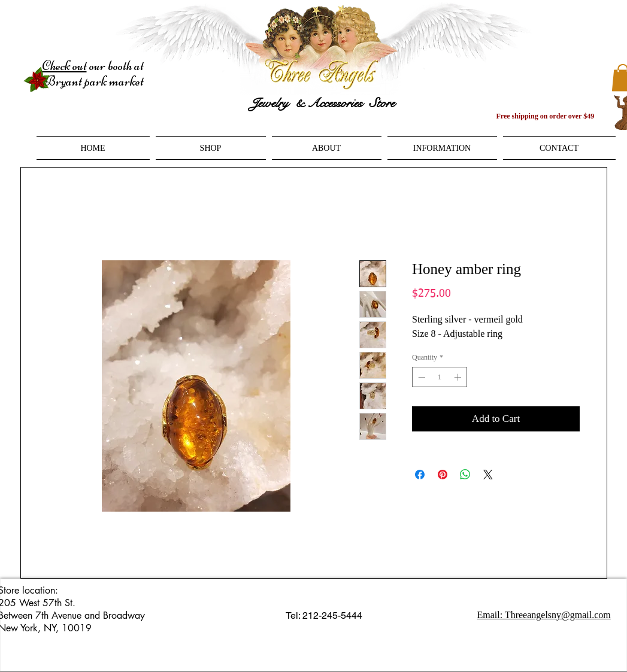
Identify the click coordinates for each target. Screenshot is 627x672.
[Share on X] (488, 475)
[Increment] (459, 377)
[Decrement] (420, 377)
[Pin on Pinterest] (443, 475)
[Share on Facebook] (420, 475)
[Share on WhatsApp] (465, 475)
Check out (64, 66)
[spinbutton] (440, 377)
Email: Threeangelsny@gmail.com (544, 615)
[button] (211, 148)
